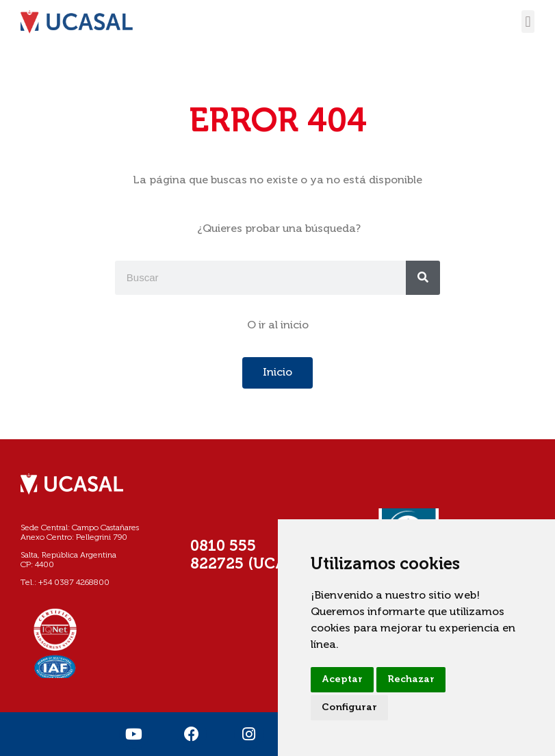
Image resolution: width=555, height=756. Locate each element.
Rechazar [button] (411, 679)
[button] (528, 22)
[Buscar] (423, 278)
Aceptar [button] (342, 679)
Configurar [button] (349, 707)
